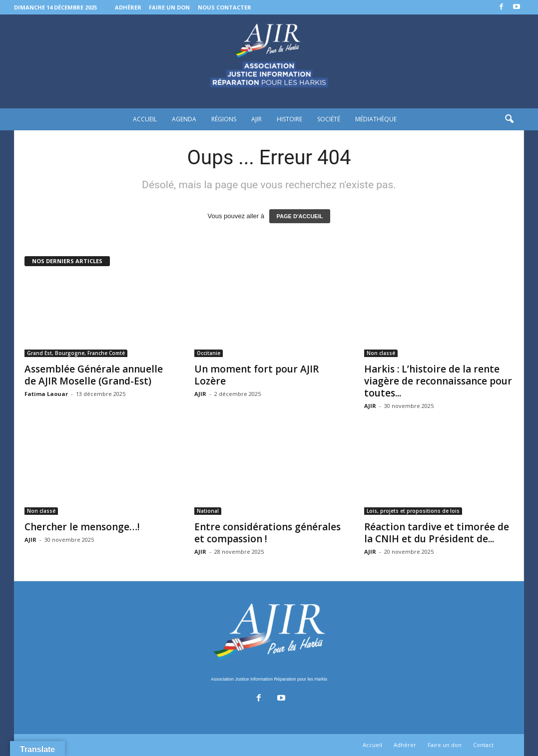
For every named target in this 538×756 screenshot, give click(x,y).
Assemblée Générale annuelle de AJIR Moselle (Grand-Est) (94, 375)
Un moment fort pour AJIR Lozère (257, 375)
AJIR (257, 119)
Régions (224, 119)
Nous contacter (225, 7)
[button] (509, 119)
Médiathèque (376, 119)
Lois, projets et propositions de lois (413, 511)
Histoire (289, 119)
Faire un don (169, 7)
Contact (483, 745)
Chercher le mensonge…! (82, 527)
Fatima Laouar (46, 394)
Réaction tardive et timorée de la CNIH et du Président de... (437, 533)
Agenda (184, 119)
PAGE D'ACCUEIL (300, 216)
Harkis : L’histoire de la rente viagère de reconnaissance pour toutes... (438, 381)
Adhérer (128, 7)
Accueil (145, 119)
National (208, 511)
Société (329, 119)
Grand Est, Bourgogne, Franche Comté (76, 353)
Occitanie (209, 353)
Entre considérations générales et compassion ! (268, 533)
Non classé (381, 353)
